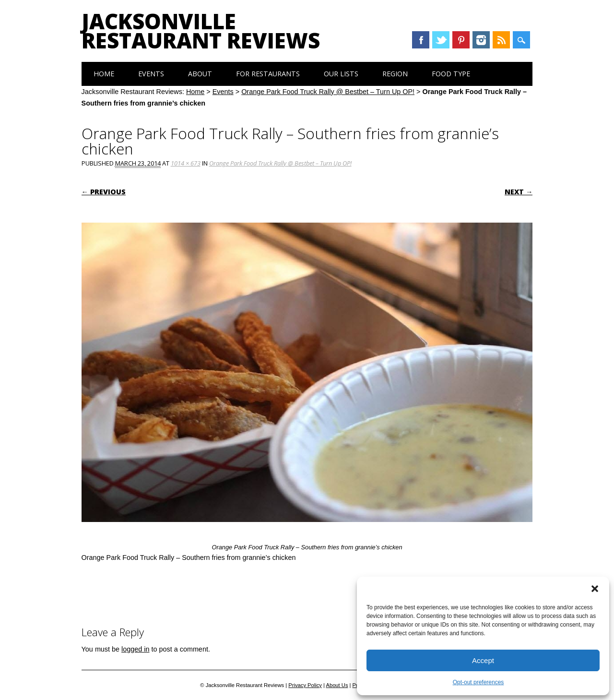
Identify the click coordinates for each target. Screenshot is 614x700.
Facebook (421, 40)
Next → (519, 192)
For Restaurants (268, 74)
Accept (483, 660)
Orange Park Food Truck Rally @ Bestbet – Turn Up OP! (328, 92)
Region (395, 74)
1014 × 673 (186, 163)
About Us (337, 685)
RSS (501, 40)
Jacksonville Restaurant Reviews (201, 31)
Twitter (441, 40)
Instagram (481, 40)
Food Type (451, 74)
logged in (135, 649)
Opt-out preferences (478, 682)
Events (151, 74)
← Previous (104, 192)
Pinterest (461, 40)
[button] (595, 589)
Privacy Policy (305, 685)
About (200, 74)
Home (104, 74)
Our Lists (341, 74)
